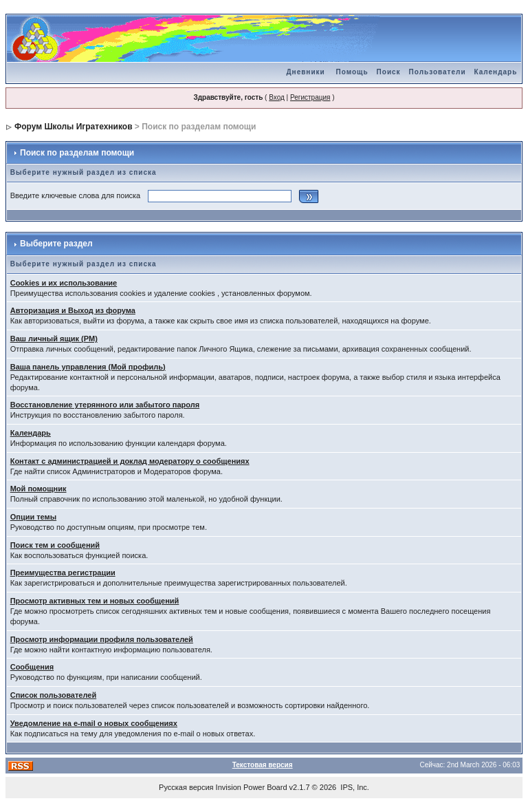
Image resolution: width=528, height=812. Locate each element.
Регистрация (310, 97)
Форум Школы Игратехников (74, 127)
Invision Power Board (252, 787)
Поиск (389, 72)
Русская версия (186, 787)
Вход (277, 97)
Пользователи (438, 72)
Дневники (305, 72)
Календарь (496, 72)
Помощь (352, 72)
